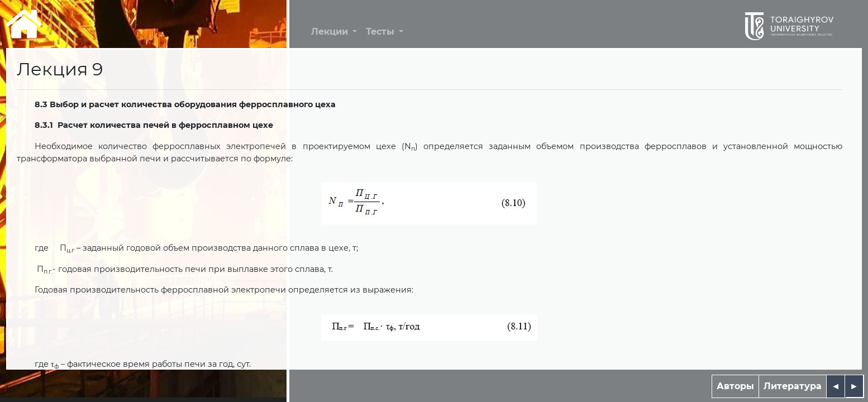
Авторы (735, 386)
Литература (793, 386)
